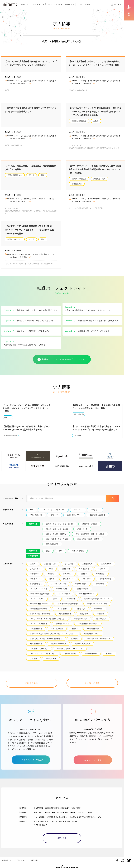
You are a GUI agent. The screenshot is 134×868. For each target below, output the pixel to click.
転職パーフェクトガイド (53, 4)
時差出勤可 (98, 611)
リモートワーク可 (37, 601)
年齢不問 (75, 631)
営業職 (52, 581)
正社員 (96, 121)
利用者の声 (70, 4)
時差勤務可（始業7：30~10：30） (70, 651)
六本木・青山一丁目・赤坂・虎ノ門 (60, 526)
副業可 (55, 601)
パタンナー (8, 420)
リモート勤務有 (64, 596)
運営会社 (35, 859)
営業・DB (55, 517)
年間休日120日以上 (79, 121)
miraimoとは (26, 4)
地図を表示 (62, 837)
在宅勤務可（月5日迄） (39, 651)
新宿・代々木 (82, 531)
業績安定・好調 (99, 179)
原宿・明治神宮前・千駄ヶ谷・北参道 (90, 536)
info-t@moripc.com (84, 812)
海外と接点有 (84, 571)
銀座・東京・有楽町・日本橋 (88, 541)
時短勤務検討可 (81, 586)
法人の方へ (21, 859)
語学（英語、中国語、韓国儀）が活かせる (46, 641)
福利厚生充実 (87, 566)
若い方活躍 (69, 566)
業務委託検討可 (82, 591)
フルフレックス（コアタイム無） (43, 656)
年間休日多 (100, 576)
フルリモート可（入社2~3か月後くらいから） (48, 621)
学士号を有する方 (63, 626)
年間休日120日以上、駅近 (97, 606)
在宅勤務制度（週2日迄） (88, 626)
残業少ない (67, 576)
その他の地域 (33, 558)
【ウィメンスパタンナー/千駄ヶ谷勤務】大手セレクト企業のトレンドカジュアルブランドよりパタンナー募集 (27, 411)
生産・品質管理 (57, 631)
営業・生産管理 (70, 656)
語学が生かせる (105, 581)
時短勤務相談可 (65, 616)
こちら (29, 83)
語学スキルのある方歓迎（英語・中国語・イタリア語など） (53, 636)
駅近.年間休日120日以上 (39, 606)
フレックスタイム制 (58, 586)
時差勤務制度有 (62, 591)
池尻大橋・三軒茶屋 (90, 526)
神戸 (61, 553)
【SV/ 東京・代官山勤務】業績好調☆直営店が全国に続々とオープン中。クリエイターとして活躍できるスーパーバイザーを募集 (30, 232)
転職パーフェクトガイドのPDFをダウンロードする (62, 362)
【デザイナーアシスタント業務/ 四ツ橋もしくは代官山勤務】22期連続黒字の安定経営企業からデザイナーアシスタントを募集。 (95, 169)
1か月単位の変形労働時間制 (68, 606)
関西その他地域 (78, 553)
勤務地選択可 (51, 661)
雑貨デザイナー (91, 656)
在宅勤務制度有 (36, 631)
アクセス (88, 4)
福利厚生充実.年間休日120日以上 (96, 601)
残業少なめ (84, 616)
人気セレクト (35, 571)
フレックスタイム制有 (39, 591)
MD (32, 512)
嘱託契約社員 (101, 621)
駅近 (43, 175)
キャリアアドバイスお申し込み (31, 759)
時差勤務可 (71, 601)
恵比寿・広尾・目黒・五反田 (57, 531)
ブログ (79, 4)
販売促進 (74, 641)
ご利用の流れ (32, 685)
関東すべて (33, 526)
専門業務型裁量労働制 (39, 611)
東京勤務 (109, 656)
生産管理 (51, 576)
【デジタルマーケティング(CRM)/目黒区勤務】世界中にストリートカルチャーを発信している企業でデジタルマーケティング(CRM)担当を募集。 (95, 112)
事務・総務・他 (79, 416)
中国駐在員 (81, 611)
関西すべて (33, 553)
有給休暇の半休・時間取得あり (98, 641)
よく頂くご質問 (92, 685)
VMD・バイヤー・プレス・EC (53, 512)
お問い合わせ (7, 859)
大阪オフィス (68, 581)
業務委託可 (66, 571)
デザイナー (78, 512)
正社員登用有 (77, 184)
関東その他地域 (52, 546)
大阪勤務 (34, 661)
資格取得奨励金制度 (58, 646)
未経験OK (102, 571)
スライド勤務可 (62, 611)
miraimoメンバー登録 (93, 759)
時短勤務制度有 (36, 646)
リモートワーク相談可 (39, 626)
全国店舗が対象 (93, 631)
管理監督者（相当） (92, 636)
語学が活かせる (36, 586)
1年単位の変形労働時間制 (40, 596)
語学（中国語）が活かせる (40, 616)
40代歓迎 (101, 616)
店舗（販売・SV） (74, 517)
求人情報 (37, 4)
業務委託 (84, 576)
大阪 (48, 553)
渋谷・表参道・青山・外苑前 (57, 541)
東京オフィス (35, 581)
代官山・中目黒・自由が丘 (56, 536)
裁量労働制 (100, 586)
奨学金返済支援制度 (82, 646)
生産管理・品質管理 (11, 438)
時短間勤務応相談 (80, 621)
